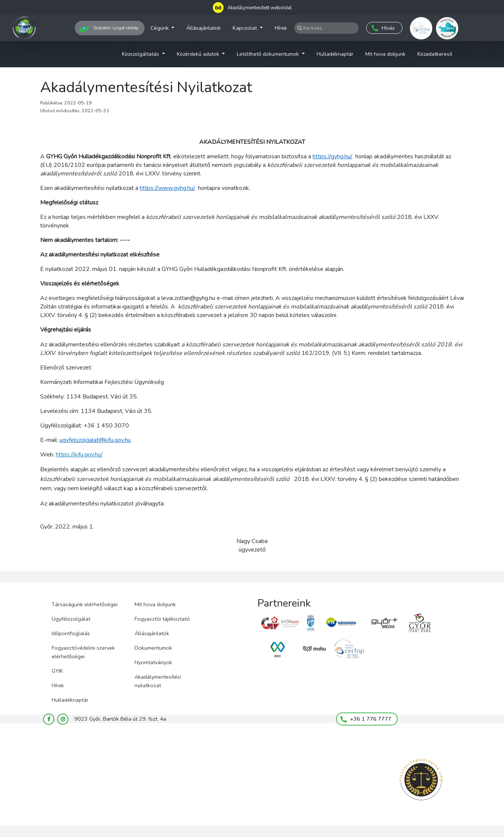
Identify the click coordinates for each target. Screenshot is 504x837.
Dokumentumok (153, 648)
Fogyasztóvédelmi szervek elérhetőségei (83, 652)
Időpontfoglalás (71, 633)
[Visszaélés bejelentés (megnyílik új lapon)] (421, 780)
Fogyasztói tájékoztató (162, 619)
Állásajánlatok (203, 28)
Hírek (281, 28)
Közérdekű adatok (199, 54)
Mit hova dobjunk (385, 54)
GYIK (57, 671)
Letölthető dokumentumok (269, 54)
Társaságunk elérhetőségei (85, 604)
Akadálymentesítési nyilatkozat (158, 681)
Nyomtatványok (153, 662)
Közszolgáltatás (141, 54)
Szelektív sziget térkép (109, 29)
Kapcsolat (245, 28)
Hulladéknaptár (335, 54)
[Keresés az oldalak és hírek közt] (327, 28)
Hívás (383, 28)
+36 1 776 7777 (366, 719)
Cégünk (160, 28)
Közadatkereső (435, 54)
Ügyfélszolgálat (71, 619)
